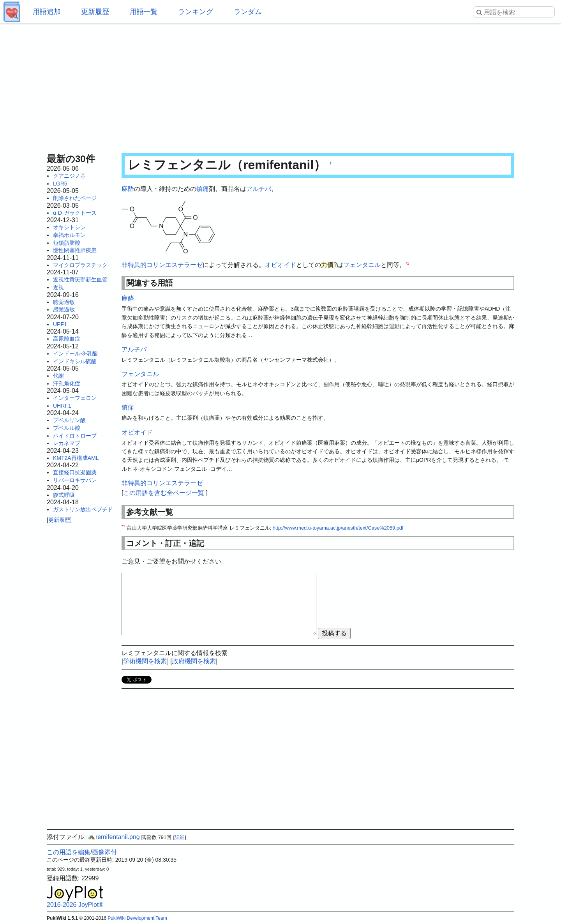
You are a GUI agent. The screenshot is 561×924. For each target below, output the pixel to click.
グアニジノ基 (69, 176)
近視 (58, 287)
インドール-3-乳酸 (75, 353)
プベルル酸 (67, 428)
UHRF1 (62, 406)
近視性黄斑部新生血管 (80, 279)
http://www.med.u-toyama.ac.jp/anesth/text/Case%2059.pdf (338, 528)
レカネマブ (67, 443)
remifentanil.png (114, 837)
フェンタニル (362, 265)
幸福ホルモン (69, 235)
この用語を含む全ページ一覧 (164, 493)
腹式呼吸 (64, 495)
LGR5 (60, 184)
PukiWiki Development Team (137, 918)
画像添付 (104, 852)
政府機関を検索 (194, 661)
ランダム (248, 12)
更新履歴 (95, 12)
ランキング (196, 12)
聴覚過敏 (64, 302)
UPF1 (60, 324)
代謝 (58, 376)
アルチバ (259, 189)
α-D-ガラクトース (75, 213)
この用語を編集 (69, 852)
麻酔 (128, 189)
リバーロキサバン (75, 480)
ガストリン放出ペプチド (83, 509)
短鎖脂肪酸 (67, 243)
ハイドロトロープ (75, 436)
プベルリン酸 (69, 420)
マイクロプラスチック (80, 265)
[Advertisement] (280, 86)
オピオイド (280, 265)
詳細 (180, 837)
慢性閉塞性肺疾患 (75, 250)
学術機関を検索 (145, 661)
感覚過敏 (64, 309)
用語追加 (47, 12)
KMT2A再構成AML (76, 458)
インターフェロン (75, 398)
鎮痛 (203, 189)
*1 (407, 263)
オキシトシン (69, 227)
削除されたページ (75, 198)
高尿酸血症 (67, 339)
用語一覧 (144, 12)
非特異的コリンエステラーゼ (162, 265)
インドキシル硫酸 (75, 361)
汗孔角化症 (67, 383)
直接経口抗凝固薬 (75, 472)
